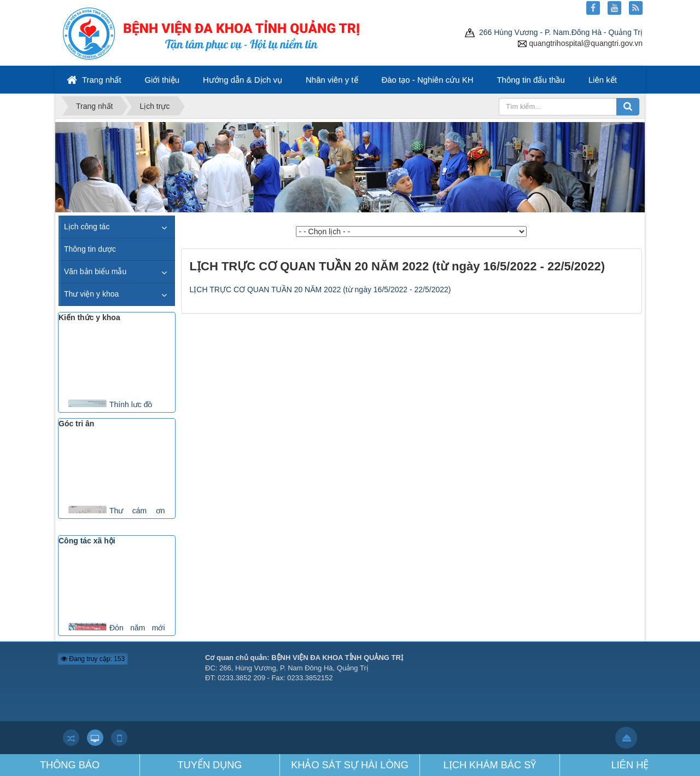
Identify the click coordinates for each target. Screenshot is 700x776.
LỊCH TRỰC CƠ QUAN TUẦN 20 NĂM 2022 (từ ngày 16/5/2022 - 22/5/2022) (320, 289)
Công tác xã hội (87, 541)
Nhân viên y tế (332, 80)
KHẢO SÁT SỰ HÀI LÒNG (350, 765)
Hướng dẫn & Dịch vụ (243, 80)
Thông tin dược (90, 249)
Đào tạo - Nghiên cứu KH (427, 80)
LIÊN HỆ (630, 765)
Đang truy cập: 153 (93, 659)
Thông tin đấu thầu (530, 80)
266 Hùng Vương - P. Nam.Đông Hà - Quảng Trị (554, 32)
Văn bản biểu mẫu (95, 271)
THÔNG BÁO (70, 765)
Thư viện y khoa (91, 294)
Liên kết (603, 80)
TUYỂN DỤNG (210, 765)
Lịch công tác (87, 227)
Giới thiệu (162, 80)
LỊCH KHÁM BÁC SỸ (490, 765)
